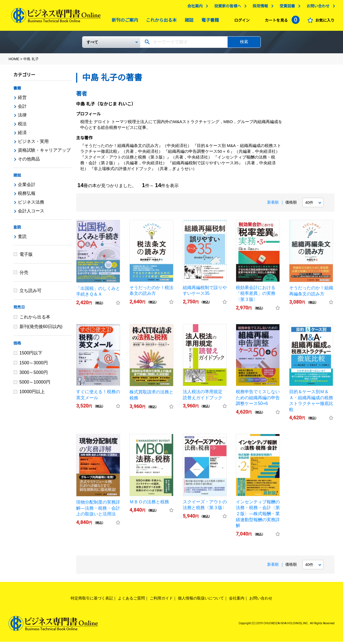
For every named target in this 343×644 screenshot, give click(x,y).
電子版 (26, 256)
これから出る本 (160, 22)
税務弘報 (27, 195)
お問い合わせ (318, 7)
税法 (22, 126)
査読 (17, 229)
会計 (22, 108)
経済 (22, 135)
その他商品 (29, 161)
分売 (24, 275)
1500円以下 (31, 355)
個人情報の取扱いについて (201, 600)
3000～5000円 (34, 375)
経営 (22, 100)
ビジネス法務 (31, 204)
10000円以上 (32, 394)
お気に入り (325, 22)
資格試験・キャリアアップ (44, 152)
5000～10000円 (35, 384)
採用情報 (260, 7)
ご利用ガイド (161, 600)
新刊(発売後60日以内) (41, 329)
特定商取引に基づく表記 (92, 600)
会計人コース (31, 213)
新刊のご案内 (123, 22)
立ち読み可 (31, 293)
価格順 (291, 204)
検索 (244, 44)
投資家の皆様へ (228, 7)
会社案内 (195, 7)
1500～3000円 (34, 365)
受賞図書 (287, 7)
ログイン (242, 22)
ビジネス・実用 (33, 144)
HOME (14, 61)
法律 (22, 117)
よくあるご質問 (131, 600)
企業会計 (27, 187)
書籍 (17, 90)
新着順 (273, 204)
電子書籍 (209, 22)
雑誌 (188, 22)
